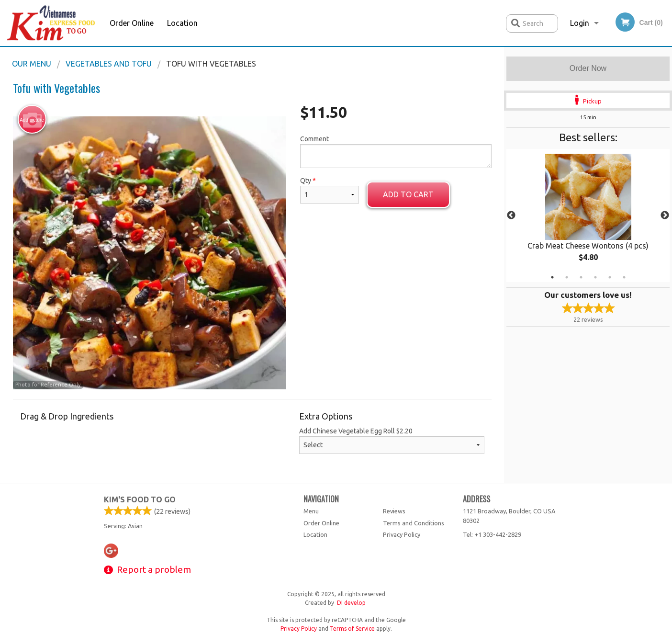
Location (182, 23)
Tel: (492, 534)
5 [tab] (610, 277)
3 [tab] (581, 277)
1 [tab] (552, 277)
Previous (511, 215)
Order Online (132, 23)
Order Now (588, 68)
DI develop (351, 603)
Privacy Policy (402, 534)
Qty (329, 190)
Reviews (394, 511)
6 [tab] (624, 277)
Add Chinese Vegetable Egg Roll (392, 441)
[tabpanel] (588, 215)
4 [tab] (595, 277)
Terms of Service (352, 629)
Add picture (32, 120)
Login (580, 23)
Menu (311, 511)
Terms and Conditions (414, 523)
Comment (396, 152)
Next (665, 215)
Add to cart (408, 194)
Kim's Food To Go (140, 499)
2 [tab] (567, 277)
